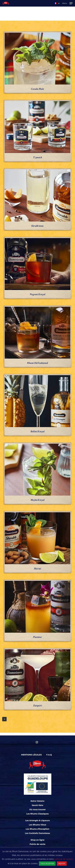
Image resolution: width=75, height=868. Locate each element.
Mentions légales (32, 755)
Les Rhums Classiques (38, 814)
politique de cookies (64, 859)
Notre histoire (37, 801)
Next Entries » (4, 719)
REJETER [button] (62, 863)
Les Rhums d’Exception (37, 829)
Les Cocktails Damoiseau (37, 833)
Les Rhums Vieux (38, 825)
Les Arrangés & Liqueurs (37, 820)
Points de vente (37, 844)
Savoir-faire (37, 805)
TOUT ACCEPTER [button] (47, 863)
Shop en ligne (37, 840)
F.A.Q (49, 755)
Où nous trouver (37, 810)
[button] (57, 3)
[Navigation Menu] (67, 3)
